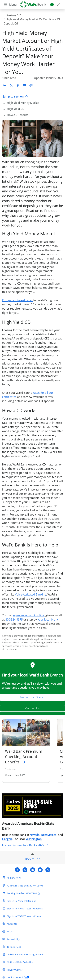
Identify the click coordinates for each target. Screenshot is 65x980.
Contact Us (32, 708)
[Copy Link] (31, 85)
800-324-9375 (14, 619)
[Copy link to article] (31, 85)
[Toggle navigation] (10, 5)
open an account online (29, 615)
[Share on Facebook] (18, 85)
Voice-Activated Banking (31, 594)
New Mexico (49, 835)
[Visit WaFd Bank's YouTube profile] (40, 870)
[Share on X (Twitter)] (11, 85)
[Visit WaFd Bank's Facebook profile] (17, 870)
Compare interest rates (17, 300)
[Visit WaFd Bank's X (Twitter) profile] (25, 870)
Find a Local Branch (33, 697)
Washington (34, 839)
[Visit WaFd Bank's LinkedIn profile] (33, 870)
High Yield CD (16, 109)
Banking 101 (14, 15)
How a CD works (18, 115)
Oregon (7, 839)
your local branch (49, 619)
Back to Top (33, 859)
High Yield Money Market (23, 103)
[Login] (59, 5)
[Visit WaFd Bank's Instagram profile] (48, 870)
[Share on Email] (24, 85)
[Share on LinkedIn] (5, 85)
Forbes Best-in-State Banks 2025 (25, 845)
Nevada (35, 835)
